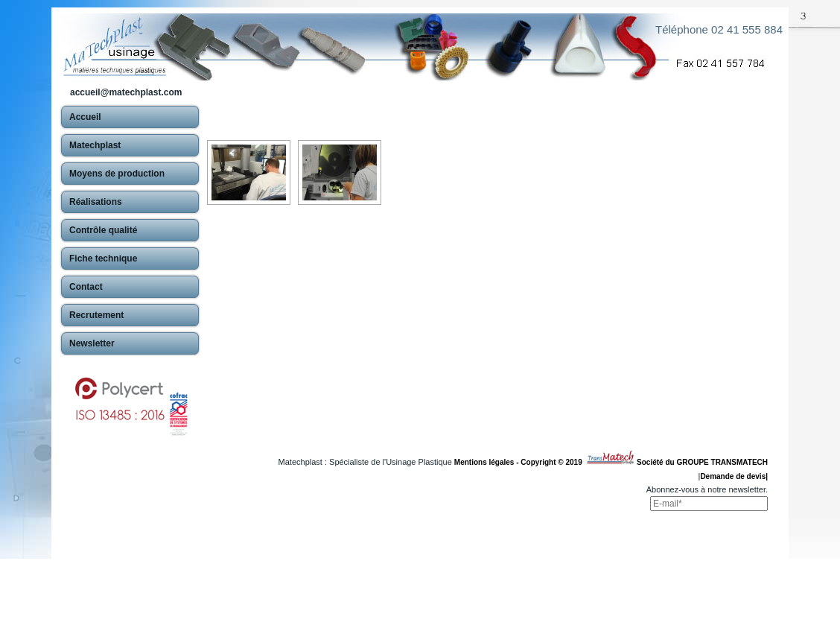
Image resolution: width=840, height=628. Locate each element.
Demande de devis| (734, 476)
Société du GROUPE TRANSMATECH (702, 462)
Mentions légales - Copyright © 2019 (520, 462)
